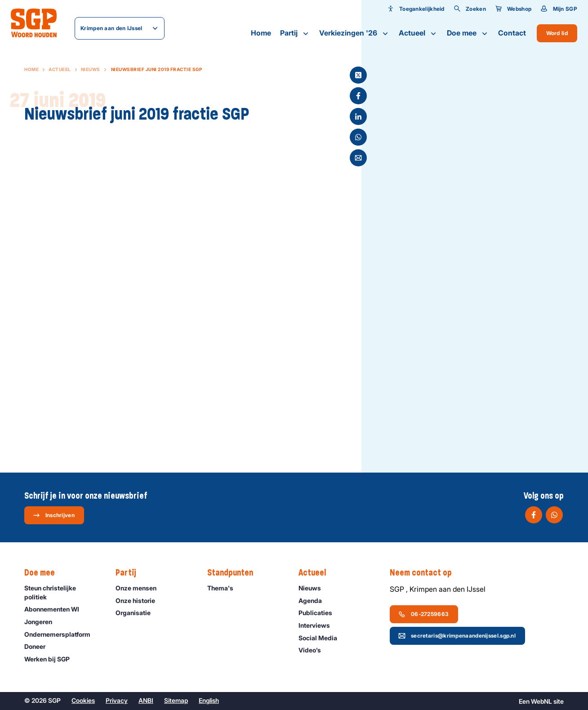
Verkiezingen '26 (354, 33)
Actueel (418, 33)
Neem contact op (425, 573)
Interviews (318, 625)
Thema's (224, 588)
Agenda (314, 601)
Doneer (39, 646)
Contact (512, 33)
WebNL (541, 701)
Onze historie (139, 601)
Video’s (314, 650)
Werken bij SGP (51, 659)
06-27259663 (423, 614)
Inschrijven (54, 515)
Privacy (117, 700)
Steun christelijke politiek (62, 592)
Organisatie (137, 613)
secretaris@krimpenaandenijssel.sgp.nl (457, 636)
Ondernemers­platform (61, 634)
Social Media (322, 638)
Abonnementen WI (56, 609)
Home (261, 33)
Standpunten (235, 573)
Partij (295, 33)
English (209, 700)
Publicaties (319, 613)
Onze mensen (140, 588)
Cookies (83, 700)
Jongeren (42, 622)
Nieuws (91, 69)
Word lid (557, 33)
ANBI (146, 700)
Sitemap (176, 700)
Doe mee (468, 33)
